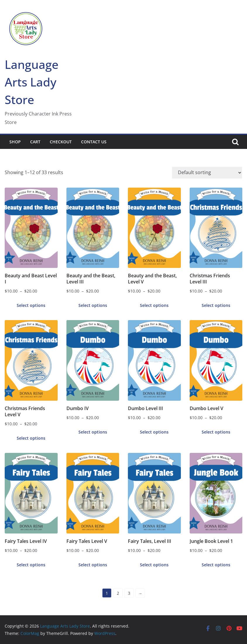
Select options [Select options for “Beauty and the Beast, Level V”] (154, 305)
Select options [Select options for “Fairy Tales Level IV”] (31, 565)
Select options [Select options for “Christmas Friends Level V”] (31, 438)
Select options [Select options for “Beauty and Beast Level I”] (31, 305)
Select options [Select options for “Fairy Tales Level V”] (93, 565)
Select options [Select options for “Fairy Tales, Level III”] (154, 565)
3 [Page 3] (129, 593)
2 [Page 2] (118, 593)
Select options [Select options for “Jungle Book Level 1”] (216, 565)
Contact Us (94, 142)
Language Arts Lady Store (32, 82)
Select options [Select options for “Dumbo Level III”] (154, 432)
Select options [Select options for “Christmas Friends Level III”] (216, 305)
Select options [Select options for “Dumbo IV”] (93, 432)
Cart (35, 142)
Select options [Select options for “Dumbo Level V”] (216, 432)
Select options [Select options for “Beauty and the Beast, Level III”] (93, 305)
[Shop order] (207, 173)
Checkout (61, 142)
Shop (15, 142)
